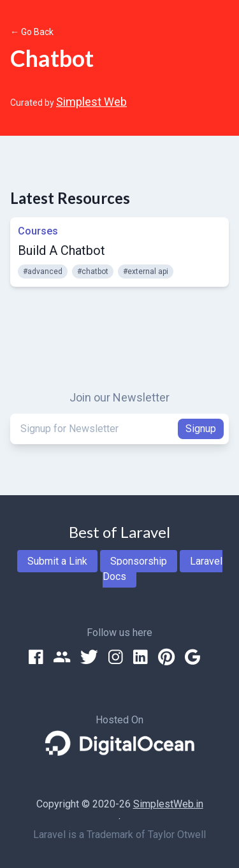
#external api (146, 271)
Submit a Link (57, 561)
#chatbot (93, 271)
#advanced (43, 271)
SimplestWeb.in (168, 804)
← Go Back (32, 32)
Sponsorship (139, 561)
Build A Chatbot (62, 250)
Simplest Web (91, 102)
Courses (38, 231)
